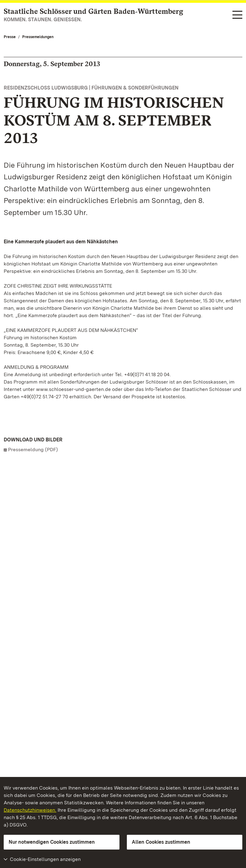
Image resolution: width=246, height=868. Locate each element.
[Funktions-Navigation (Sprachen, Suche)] (237, 15)
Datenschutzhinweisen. (30, 810)
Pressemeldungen (38, 37)
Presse (10, 37)
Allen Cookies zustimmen (161, 842)
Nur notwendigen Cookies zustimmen (52, 842)
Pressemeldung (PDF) (33, 450)
